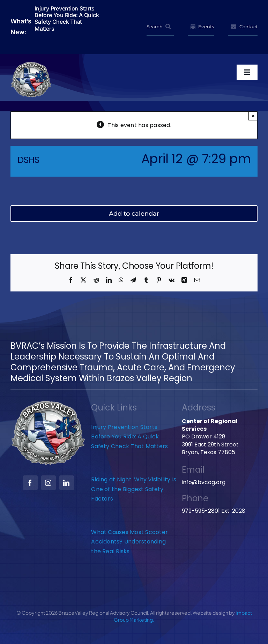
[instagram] (49, 483)
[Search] (160, 27)
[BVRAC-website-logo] (31, 64)
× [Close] (253, 116)
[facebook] (30, 483)
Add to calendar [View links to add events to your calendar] (134, 214)
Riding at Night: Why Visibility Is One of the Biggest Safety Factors (134, 489)
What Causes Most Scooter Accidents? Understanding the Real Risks (129, 542)
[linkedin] (67, 483)
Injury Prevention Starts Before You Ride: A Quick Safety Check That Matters (130, 437)
